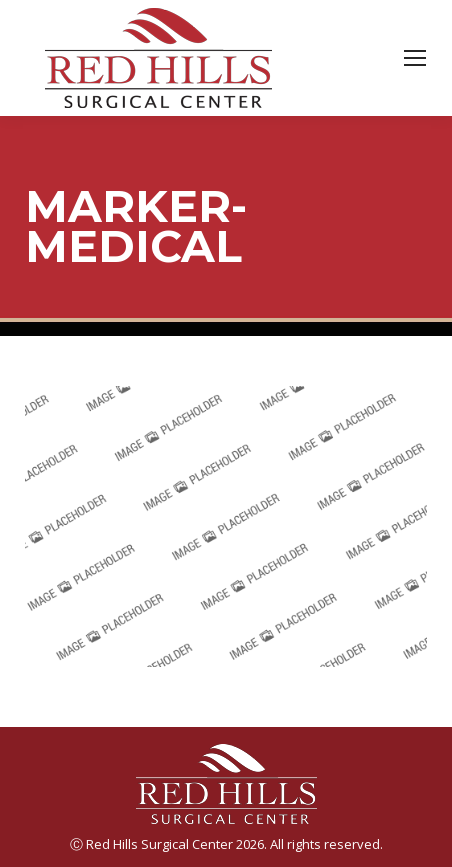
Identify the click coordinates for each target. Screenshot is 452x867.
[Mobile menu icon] (415, 58)
